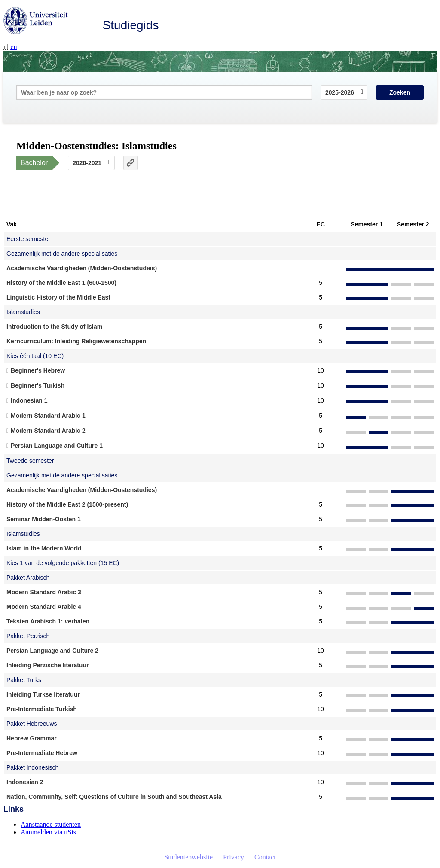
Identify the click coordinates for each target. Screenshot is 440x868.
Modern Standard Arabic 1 (48, 416)
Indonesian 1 (29, 400)
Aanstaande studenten (51, 824)
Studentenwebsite (188, 857)
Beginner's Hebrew (38, 370)
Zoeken (400, 92)
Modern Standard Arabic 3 (44, 592)
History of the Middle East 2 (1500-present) (67, 504)
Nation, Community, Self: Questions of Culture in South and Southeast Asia (114, 797)
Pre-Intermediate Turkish (42, 709)
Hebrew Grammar (32, 738)
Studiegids (131, 25)
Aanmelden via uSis (48, 832)
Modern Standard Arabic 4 (44, 607)
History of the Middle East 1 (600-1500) (61, 283)
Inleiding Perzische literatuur (47, 665)
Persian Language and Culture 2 (52, 651)
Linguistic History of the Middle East (58, 297)
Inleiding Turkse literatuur (43, 694)
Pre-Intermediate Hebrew (42, 753)
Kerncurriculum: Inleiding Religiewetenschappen (76, 341)
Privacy (234, 857)
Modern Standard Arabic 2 (48, 431)
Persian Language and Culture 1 (57, 446)
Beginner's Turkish (38, 385)
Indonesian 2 (25, 782)
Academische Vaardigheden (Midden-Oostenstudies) (82, 268)
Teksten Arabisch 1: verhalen (48, 621)
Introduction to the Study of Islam (54, 327)
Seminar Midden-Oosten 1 (44, 519)
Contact (265, 857)
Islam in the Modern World (44, 548)
